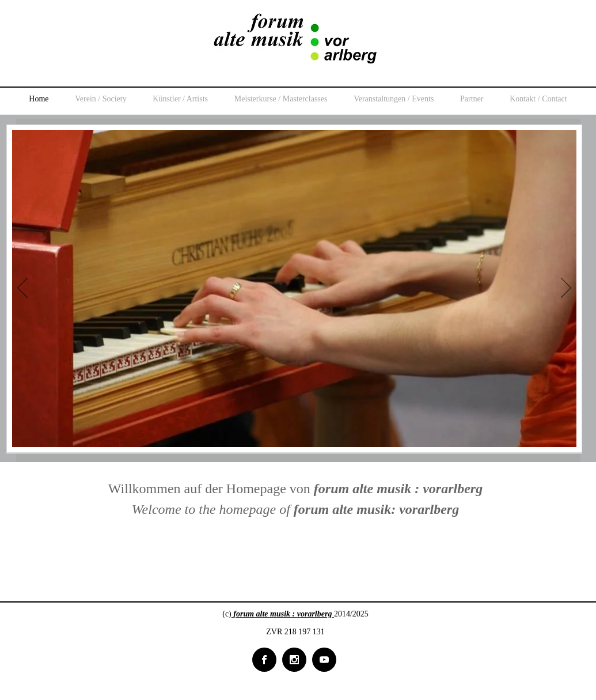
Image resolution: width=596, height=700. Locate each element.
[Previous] (22, 289)
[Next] (566, 289)
